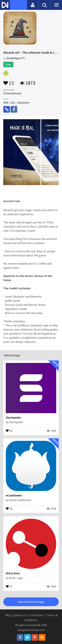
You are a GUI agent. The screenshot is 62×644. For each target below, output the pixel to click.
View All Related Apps (31, 602)
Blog (8, 615)
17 (9, 586)
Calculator (23, 103)
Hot (13, 103)
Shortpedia (13, 418)
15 (9, 430)
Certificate (37, 615)
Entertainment (12, 93)
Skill (6, 103)
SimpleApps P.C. (16, 58)
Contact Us (21, 615)
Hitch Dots (13, 573)
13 (9, 81)
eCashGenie (14, 495)
